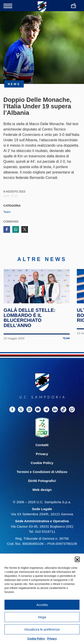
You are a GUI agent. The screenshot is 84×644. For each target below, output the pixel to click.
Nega (42, 617)
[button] (77, 559)
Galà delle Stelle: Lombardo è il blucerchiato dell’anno (30, 322)
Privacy (52, 639)
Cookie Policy (36, 639)
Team (7, 212)
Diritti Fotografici (42, 485)
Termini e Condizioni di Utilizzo (42, 476)
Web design (42, 494)
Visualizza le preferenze (42, 629)
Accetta (42, 605)
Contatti (42, 449)
